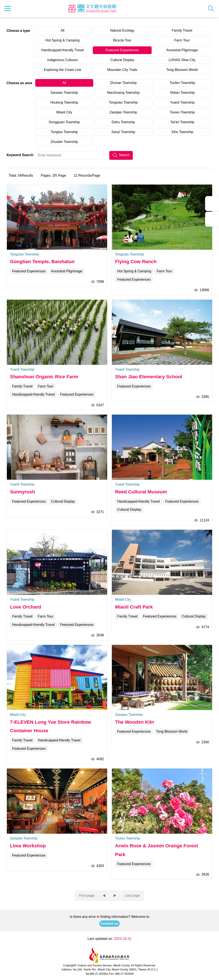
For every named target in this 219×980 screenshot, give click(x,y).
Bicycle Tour (122, 40)
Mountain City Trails (122, 70)
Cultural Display (122, 60)
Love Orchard (26, 607)
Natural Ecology (122, 30)
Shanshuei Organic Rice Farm (44, 377)
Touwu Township (182, 112)
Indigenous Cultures (62, 60)
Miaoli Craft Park (134, 607)
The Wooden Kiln (135, 722)
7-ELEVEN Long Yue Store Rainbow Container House (51, 726)
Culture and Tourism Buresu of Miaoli (92, 9)
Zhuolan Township (64, 142)
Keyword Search (20, 155)
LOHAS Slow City (182, 60)
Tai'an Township (182, 122)
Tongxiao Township (123, 102)
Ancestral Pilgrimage (182, 50)
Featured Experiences (122, 50)
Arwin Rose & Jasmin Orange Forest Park (157, 850)
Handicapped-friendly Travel (63, 50)
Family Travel (182, 30)
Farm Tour (182, 40)
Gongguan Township (64, 122)
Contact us (110, 924)
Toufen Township (182, 83)
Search (212, 9)
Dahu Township (123, 122)
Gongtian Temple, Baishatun (42, 262)
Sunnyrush (23, 492)
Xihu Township (182, 132)
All (62, 30)
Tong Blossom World (182, 70)
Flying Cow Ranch (136, 262)
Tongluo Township (64, 132)
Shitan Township (182, 93)
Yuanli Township (182, 102)
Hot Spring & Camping (63, 40)
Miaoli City (64, 112)
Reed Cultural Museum (141, 492)
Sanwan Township (64, 93)
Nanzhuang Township (123, 93)
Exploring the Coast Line (62, 70)
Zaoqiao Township (123, 112)
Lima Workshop (28, 846)
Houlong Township (64, 102)
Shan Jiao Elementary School (149, 377)
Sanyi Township (123, 132)
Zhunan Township (123, 83)
